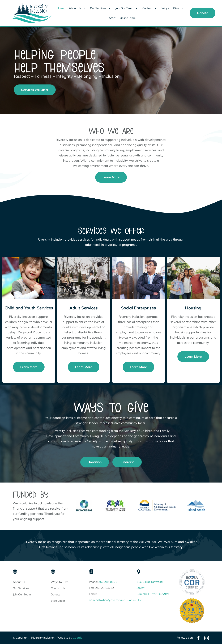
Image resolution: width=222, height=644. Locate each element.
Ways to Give (172, 8)
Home (61, 8)
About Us (77, 8)
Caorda (78, 638)
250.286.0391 (108, 582)
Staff (112, 18)
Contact (150, 8)
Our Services (100, 8)
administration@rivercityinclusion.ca (113, 600)
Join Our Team (127, 8)
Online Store (128, 18)
